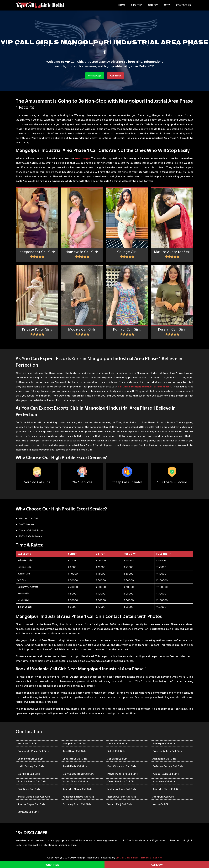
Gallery (153, 5)
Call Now (115, 76)
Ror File (157, 858)
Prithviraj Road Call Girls (77, 804)
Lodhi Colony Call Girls (31, 766)
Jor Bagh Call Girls (118, 759)
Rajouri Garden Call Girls (122, 797)
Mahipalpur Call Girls (75, 743)
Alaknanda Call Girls (164, 759)
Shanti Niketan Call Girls (32, 781)
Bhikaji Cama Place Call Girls (34, 797)
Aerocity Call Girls (28, 743)
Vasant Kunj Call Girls (120, 804)
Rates (167, 5)
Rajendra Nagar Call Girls (77, 789)
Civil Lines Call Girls (29, 789)
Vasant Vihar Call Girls (75, 781)
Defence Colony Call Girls (168, 766)
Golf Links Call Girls (29, 774)
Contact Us (183, 5)
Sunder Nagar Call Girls (31, 804)
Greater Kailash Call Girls (167, 751)
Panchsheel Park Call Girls (123, 774)
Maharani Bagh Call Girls (122, 789)
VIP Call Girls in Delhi (127, 858)
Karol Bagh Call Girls (74, 751)
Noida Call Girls (162, 804)
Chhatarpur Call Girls (75, 759)
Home (122, 5)
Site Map (146, 858)
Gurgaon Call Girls (28, 812)
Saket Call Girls (116, 751)
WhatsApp (95, 76)
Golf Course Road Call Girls (78, 774)
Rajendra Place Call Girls (167, 789)
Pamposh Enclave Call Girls (78, 797)
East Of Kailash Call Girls (122, 766)
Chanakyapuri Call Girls (31, 759)
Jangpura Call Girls (163, 797)
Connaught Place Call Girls (33, 751)
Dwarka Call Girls (117, 743)
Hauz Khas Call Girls (164, 781)
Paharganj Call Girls (164, 743)
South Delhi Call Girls (75, 766)
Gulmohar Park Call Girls (122, 781)
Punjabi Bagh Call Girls (166, 774)
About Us (137, 5)
